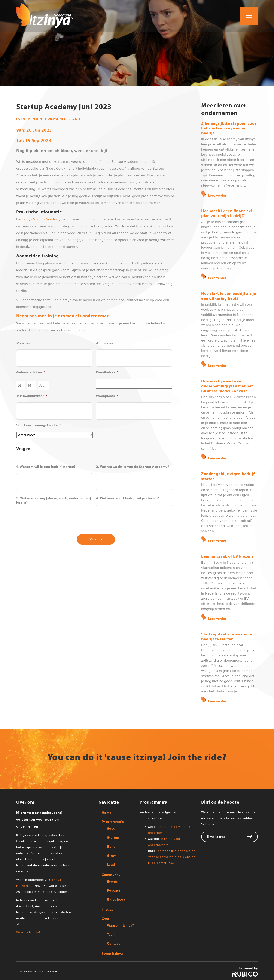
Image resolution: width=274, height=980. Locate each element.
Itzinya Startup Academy (42, 219)
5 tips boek (116, 899)
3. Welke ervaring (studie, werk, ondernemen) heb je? (54, 501)
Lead (111, 864)
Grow (111, 855)
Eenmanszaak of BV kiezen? (227, 555)
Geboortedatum (31, 372)
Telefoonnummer (32, 396)
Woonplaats (107, 396)
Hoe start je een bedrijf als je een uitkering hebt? (229, 295)
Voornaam (25, 343)
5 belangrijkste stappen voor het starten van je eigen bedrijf (229, 128)
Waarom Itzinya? (28, 932)
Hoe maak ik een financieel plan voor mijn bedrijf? (227, 213)
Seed (111, 828)
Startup (113, 837)
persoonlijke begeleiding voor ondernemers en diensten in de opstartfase (172, 856)
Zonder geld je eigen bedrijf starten (228, 475)
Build (111, 846)
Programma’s (113, 821)
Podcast (114, 890)
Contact (113, 943)
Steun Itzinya (112, 953)
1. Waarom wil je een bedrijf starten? (46, 467)
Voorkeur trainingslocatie (39, 425)
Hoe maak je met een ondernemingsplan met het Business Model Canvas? (227, 385)
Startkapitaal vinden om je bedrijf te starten (227, 635)
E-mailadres (107, 372)
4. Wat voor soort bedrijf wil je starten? (127, 498)
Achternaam (106, 343)
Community (111, 874)
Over (106, 918)
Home (107, 812)
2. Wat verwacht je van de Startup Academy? (132, 467)
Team (111, 934)
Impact (107, 909)
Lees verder (217, 195)
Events (112, 881)
